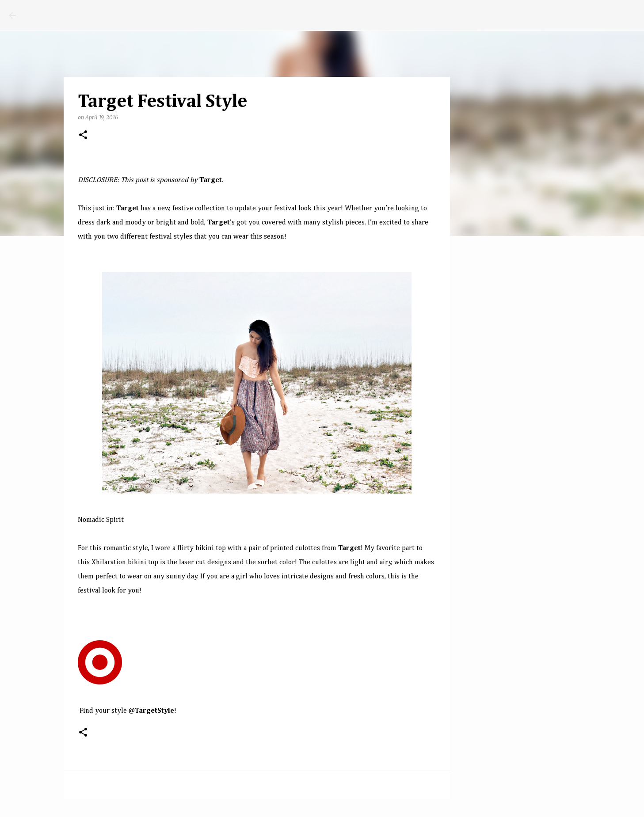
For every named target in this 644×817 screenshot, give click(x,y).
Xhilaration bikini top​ (125, 562)
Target (211, 180)
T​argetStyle (154, 711)
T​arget (128, 209)
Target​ (349, 548)
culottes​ (325, 562)
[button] (83, 135)
